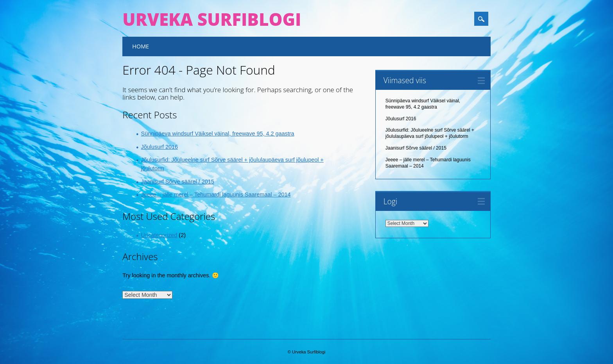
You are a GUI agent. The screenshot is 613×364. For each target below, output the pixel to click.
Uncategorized (159, 235)
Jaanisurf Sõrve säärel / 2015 (178, 182)
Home (141, 46)
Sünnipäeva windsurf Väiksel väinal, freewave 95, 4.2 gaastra (218, 134)
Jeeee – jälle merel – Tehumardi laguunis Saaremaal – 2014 (216, 194)
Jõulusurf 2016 (160, 147)
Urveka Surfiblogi (212, 19)
